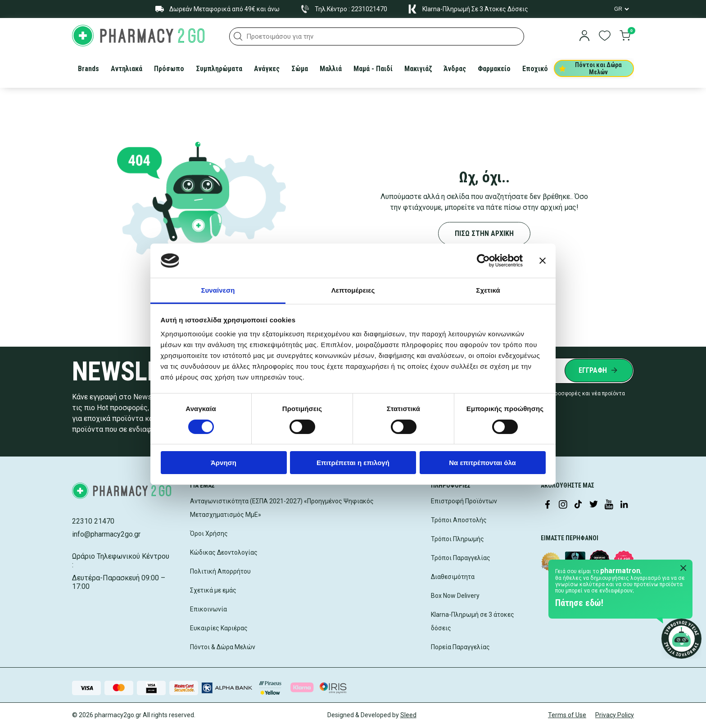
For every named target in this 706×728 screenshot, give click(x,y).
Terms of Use (567, 715)
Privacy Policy (615, 715)
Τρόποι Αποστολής (459, 520)
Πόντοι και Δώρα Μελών (591, 68)
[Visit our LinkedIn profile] (624, 505)
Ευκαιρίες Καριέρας (219, 628)
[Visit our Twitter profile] (593, 505)
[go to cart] (625, 36)
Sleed (408, 715)
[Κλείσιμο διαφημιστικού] (543, 261)
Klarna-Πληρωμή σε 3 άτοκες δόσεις (473, 621)
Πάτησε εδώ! (579, 603)
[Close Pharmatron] (683, 569)
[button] (238, 36)
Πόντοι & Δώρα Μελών (223, 647)
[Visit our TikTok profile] (578, 505)
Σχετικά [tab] (488, 290)
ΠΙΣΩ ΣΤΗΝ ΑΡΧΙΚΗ (484, 233)
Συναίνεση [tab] (218, 290)
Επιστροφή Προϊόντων (464, 501)
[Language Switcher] (621, 9)
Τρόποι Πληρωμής (457, 539)
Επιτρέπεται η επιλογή (353, 463)
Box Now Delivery (455, 596)
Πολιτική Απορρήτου (220, 571)
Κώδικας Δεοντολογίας (224, 552)
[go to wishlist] (605, 36)
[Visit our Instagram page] (563, 505)
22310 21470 (93, 521)
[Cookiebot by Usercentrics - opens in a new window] (483, 261)
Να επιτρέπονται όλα (482, 463)
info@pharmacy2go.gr (106, 534)
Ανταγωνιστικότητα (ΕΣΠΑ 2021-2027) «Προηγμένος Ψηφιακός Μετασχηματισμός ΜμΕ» (282, 508)
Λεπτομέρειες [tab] (353, 290)
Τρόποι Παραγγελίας (461, 558)
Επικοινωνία (208, 609)
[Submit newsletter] (599, 371)
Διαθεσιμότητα (453, 577)
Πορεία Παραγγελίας (460, 647)
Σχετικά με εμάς (213, 590)
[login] (584, 36)
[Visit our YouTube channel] (609, 505)
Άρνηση (224, 463)
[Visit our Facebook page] (548, 505)
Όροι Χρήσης (209, 534)
